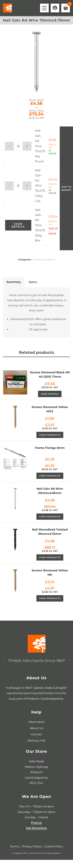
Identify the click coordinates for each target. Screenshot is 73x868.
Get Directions (36, 828)
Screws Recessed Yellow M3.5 (50, 409)
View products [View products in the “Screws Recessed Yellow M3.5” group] (50, 435)
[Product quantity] (18, 146)
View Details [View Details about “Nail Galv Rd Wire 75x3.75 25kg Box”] (18, 225)
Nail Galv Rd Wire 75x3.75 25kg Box (40, 225)
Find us (36, 823)
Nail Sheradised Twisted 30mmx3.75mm (50, 532)
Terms (14, 846)
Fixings (36, 259)
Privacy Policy (31, 846)
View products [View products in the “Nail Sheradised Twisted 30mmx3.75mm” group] (50, 557)
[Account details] (55, 8)
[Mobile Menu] (44, 8)
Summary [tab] (14, 282)
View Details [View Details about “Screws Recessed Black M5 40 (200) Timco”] (50, 394)
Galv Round (48, 259)
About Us (36, 728)
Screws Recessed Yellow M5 (50, 573)
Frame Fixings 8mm (50, 448)
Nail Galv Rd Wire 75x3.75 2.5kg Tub (40, 186)
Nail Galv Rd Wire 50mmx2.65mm (50, 491)
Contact (36, 734)
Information (36, 722)
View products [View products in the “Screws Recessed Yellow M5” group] (50, 598)
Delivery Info (36, 741)
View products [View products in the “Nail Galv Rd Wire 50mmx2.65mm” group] (50, 517)
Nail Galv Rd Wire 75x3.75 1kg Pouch (40, 146)
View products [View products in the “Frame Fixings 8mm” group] (50, 476)
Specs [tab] (33, 282)
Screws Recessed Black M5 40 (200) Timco (50, 374)
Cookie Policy (54, 846)
